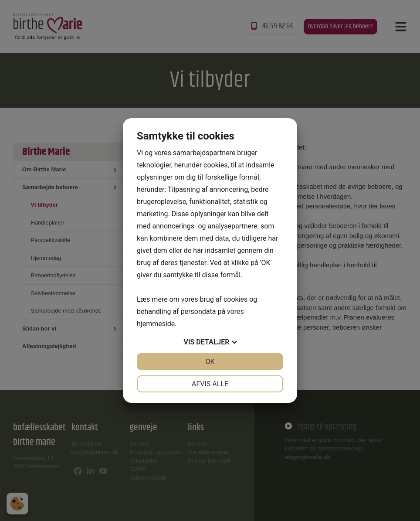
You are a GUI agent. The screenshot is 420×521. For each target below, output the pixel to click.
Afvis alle (210, 384)
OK (210, 362)
